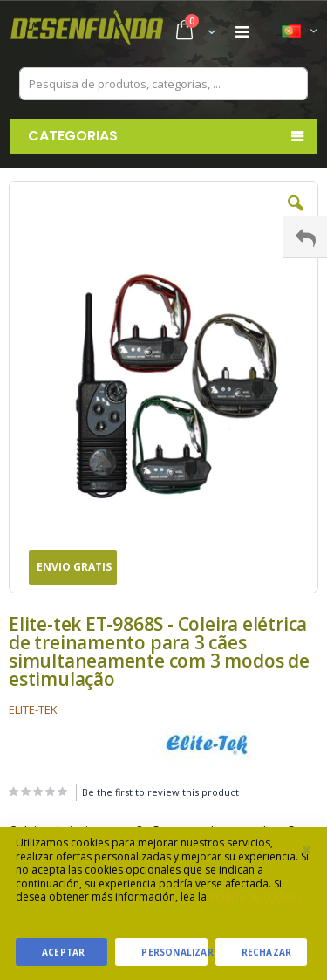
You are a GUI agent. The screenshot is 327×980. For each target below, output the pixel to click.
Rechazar (267, 952)
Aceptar (63, 952)
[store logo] (87, 32)
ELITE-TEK (33, 709)
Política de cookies (255, 897)
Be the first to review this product (160, 792)
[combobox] (163, 84)
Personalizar (174, 952)
